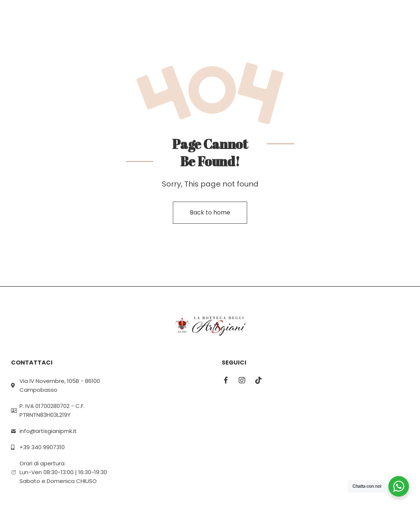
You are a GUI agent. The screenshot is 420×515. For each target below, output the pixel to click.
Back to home (210, 212)
